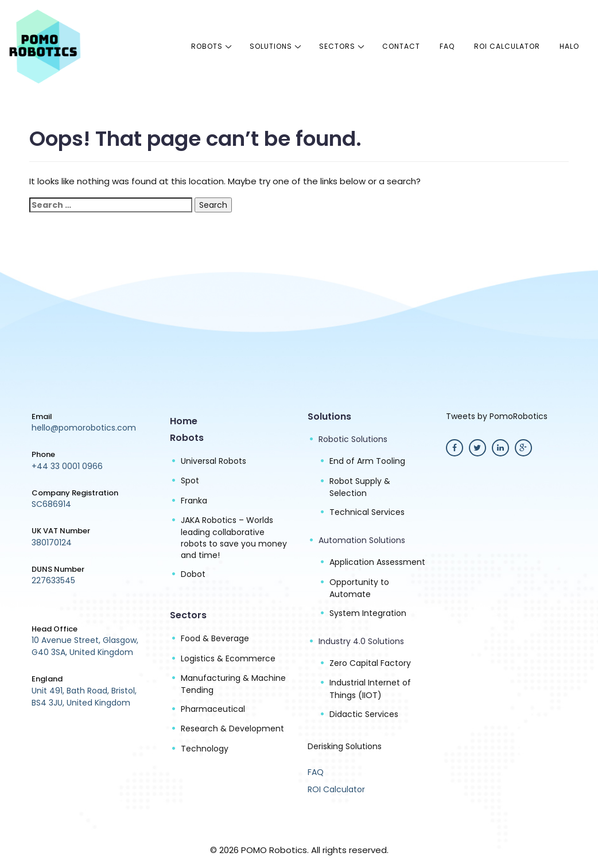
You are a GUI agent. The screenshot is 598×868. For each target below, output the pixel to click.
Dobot (193, 574)
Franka (194, 501)
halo (569, 46)
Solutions (271, 46)
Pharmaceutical (213, 709)
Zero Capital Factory (370, 663)
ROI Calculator (507, 46)
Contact (401, 46)
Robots (207, 46)
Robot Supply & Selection (360, 487)
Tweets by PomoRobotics (497, 416)
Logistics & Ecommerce (228, 658)
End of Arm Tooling (367, 461)
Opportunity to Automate (359, 588)
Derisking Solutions (345, 746)
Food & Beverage (215, 638)
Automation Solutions (362, 540)
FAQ (447, 46)
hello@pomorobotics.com (84, 428)
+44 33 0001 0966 (67, 466)
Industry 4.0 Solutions (361, 641)
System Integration (368, 613)
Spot (190, 480)
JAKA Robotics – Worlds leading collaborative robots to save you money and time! (234, 538)
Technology (205, 749)
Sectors (337, 46)
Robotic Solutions (353, 439)
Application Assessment (377, 562)
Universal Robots (213, 461)
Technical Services (367, 512)
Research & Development (232, 728)
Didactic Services (364, 714)
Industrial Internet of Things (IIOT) (370, 689)
